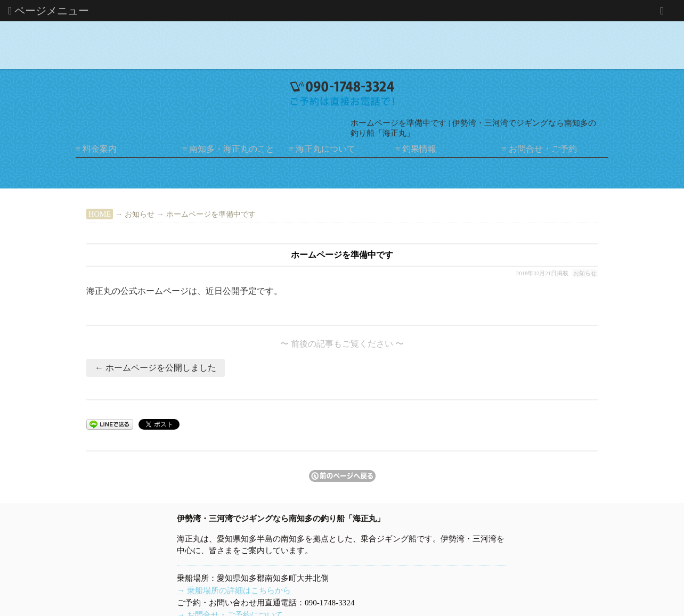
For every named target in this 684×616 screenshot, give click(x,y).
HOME (100, 214)
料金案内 (100, 149)
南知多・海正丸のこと (232, 149)
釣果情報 (419, 149)
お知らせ (140, 214)
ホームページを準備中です (211, 214)
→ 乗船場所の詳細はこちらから (234, 590)
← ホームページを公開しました (156, 368)
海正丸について (325, 149)
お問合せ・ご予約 (543, 149)
